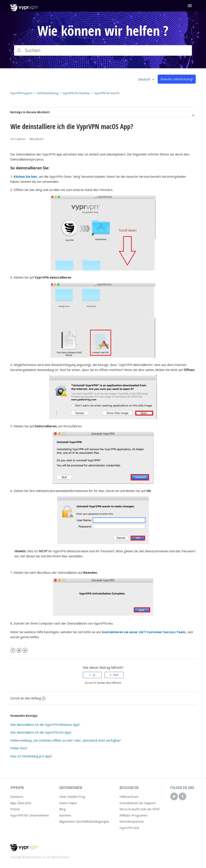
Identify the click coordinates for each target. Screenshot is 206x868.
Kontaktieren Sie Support (138, 803)
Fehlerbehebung (48, 93)
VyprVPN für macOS (107, 93)
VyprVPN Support (21, 93)
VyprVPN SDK (129, 828)
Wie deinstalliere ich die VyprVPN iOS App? (41, 732)
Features (17, 797)
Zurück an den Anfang (28, 698)
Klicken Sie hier (25, 176)
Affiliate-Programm (133, 815)
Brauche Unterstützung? (177, 79)
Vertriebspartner (132, 821)
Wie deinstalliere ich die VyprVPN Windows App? (45, 725)
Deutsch (145, 79)
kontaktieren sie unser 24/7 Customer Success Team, (144, 632)
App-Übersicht (21, 803)
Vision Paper (68, 803)
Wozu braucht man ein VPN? (140, 809)
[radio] (92, 675)
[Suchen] (103, 50)
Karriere (65, 815)
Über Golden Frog (72, 797)
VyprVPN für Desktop (76, 93)
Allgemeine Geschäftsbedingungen (84, 821)
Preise (15, 809)
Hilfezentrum (129, 797)
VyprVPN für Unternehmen (30, 815)
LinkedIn (25, 650)
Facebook (13, 650)
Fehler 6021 (19, 748)
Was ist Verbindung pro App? (31, 756)
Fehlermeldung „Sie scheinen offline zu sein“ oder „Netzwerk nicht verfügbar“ (66, 740)
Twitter (19, 650)
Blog (62, 809)
